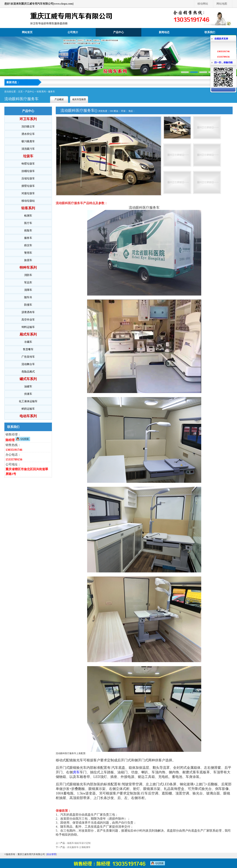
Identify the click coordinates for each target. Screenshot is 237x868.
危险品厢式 (28, 372)
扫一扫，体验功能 (223, 62)
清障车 (28, 290)
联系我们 (210, 32)
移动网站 (203, 4)
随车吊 (28, 297)
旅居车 (28, 260)
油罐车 (28, 386)
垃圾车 (28, 156)
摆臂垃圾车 (28, 186)
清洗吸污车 (28, 149)
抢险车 (28, 231)
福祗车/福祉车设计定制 (79, 843)
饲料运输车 (28, 327)
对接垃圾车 (28, 193)
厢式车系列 (28, 334)
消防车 (28, 275)
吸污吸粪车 (28, 141)
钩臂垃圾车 (28, 164)
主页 (20, 92)
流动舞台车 (28, 364)
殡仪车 (28, 245)
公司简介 (73, 32)
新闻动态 (164, 32)
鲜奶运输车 (28, 409)
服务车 (52, 92)
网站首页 (27, 32)
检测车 (28, 216)
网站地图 (222, 4)
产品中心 (118, 32)
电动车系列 (28, 416)
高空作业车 (28, 320)
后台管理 (51, 854)
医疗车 (28, 223)
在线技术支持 (221, 39)
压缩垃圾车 (28, 179)
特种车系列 (28, 268)
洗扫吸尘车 (28, 127)
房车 (76, 772)
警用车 (28, 253)
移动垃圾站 (28, 201)
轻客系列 (41, 92)
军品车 (28, 283)
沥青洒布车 (28, 312)
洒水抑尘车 (28, 134)
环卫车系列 (28, 119)
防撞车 (28, 305)
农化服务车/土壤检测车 (79, 847)
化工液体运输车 (28, 401)
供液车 (28, 394)
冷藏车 (28, 342)
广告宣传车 (28, 357)
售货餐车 (28, 349)
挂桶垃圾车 (28, 171)
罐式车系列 (28, 379)
